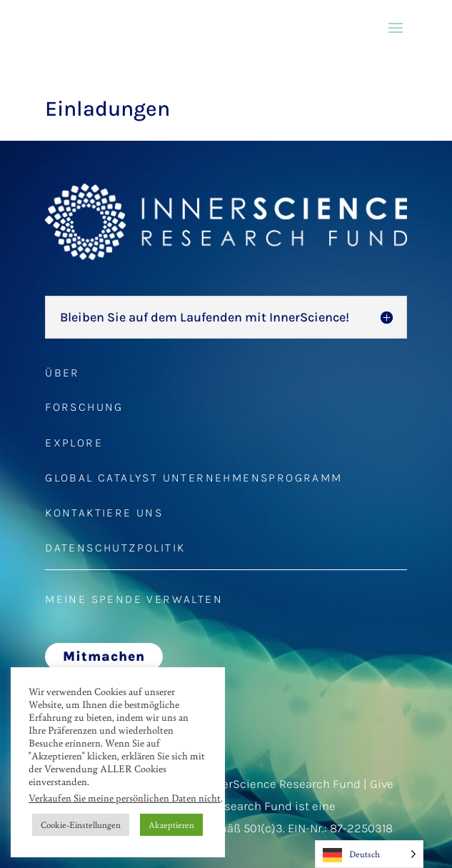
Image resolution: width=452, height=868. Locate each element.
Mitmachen (104, 657)
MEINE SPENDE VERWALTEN (134, 599)
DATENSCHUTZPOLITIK (115, 548)
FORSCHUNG (84, 407)
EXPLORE (74, 443)
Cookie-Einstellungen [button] (81, 824)
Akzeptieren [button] (171, 824)
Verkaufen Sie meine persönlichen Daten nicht (125, 798)
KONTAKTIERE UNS (104, 513)
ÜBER (62, 373)
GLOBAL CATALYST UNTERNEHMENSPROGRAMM (194, 478)
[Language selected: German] (369, 854)
